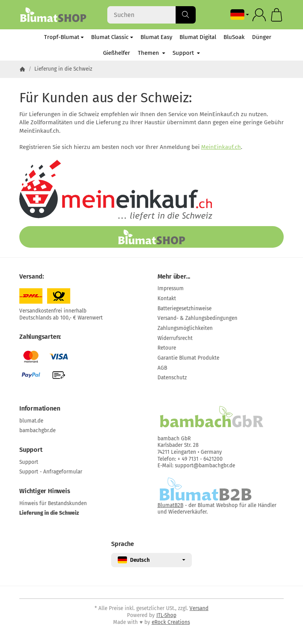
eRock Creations (171, 622)
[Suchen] (151, 15)
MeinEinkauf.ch (221, 147)
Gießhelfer (117, 53)
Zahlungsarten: (40, 337)
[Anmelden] (259, 15)
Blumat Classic (112, 37)
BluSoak (234, 37)
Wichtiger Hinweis (45, 491)
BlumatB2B (170, 505)
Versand (199, 608)
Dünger (262, 37)
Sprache (123, 544)
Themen (151, 53)
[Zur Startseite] (53, 15)
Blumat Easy (156, 37)
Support (186, 53)
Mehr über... (174, 277)
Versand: (31, 277)
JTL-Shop (166, 615)
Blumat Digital (198, 37)
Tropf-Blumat (64, 37)
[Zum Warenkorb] (277, 15)
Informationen (40, 409)
